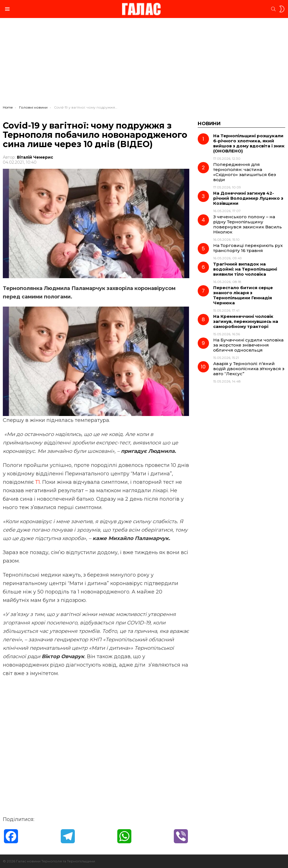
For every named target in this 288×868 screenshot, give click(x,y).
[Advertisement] (144, 63)
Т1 (38, 482)
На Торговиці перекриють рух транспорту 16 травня (248, 248)
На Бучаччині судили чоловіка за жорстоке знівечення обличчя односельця (248, 345)
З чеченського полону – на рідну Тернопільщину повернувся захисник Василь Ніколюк (247, 224)
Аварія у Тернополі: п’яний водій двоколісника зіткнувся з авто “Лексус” (249, 369)
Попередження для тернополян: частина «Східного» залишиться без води (245, 172)
